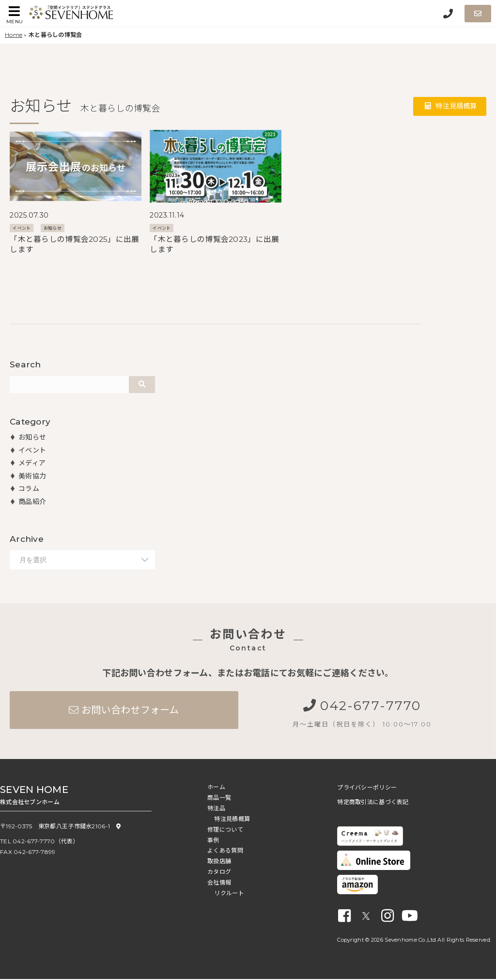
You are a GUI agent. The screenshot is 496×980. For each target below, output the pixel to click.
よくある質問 (225, 851)
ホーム (216, 788)
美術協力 (32, 476)
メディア (32, 463)
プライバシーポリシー (367, 788)
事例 (213, 841)
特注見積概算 (450, 107)
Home (14, 35)
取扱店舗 (219, 862)
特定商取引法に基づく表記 (373, 803)
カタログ (219, 873)
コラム (29, 489)
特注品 (216, 809)
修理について (225, 830)
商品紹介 (32, 502)
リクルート (229, 894)
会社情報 (219, 883)
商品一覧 (219, 798)
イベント (22, 228)
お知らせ (53, 228)
